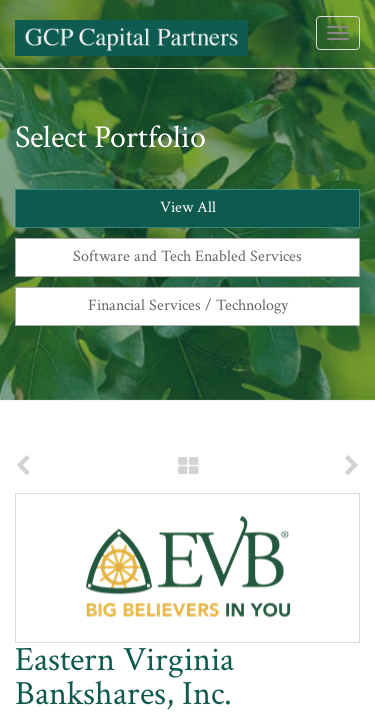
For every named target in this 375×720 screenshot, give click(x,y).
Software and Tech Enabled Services (187, 256)
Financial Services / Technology (188, 305)
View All (188, 207)
